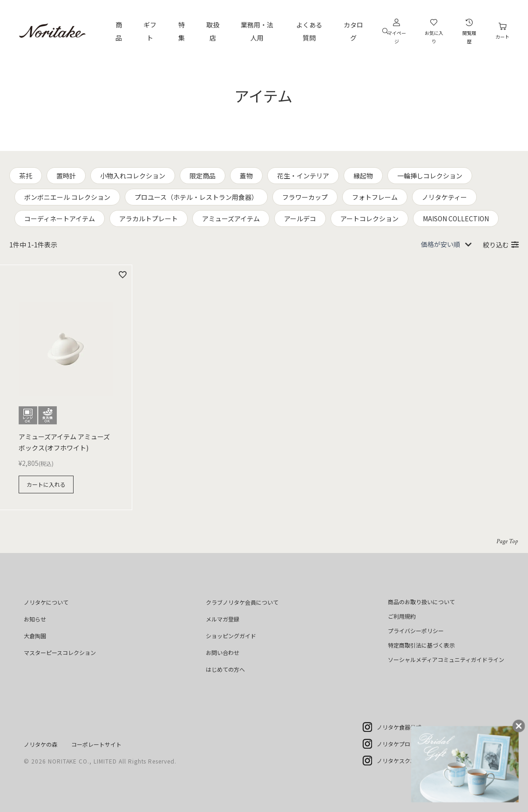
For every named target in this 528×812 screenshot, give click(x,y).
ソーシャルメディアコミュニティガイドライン (446, 659)
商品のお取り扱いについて (421, 602)
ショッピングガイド (231, 636)
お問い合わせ (223, 652)
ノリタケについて (46, 602)
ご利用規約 (402, 616)
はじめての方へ (225, 669)
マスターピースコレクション (60, 652)
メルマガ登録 (223, 619)
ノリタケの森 (41, 744)
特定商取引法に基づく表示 (421, 645)
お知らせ (35, 619)
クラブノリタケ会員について (242, 602)
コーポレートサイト (96, 744)
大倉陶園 (35, 636)
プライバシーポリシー (416, 631)
